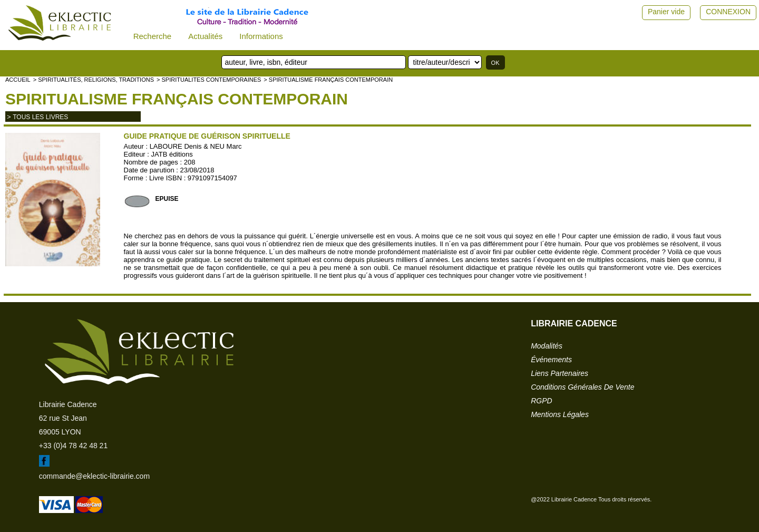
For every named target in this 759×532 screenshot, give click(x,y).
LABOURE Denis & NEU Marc (196, 146)
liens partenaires (559, 373)
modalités (547, 346)
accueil (18, 80)
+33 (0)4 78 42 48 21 (73, 446)
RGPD (541, 401)
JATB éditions (172, 154)
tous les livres (40, 117)
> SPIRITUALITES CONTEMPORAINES (209, 80)
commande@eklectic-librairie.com (94, 476)
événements (551, 360)
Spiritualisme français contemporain (177, 99)
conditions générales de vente (582, 387)
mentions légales (560, 414)
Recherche (153, 36)
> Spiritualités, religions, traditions (94, 80)
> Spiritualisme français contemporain (328, 80)
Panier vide (666, 12)
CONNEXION (728, 12)
